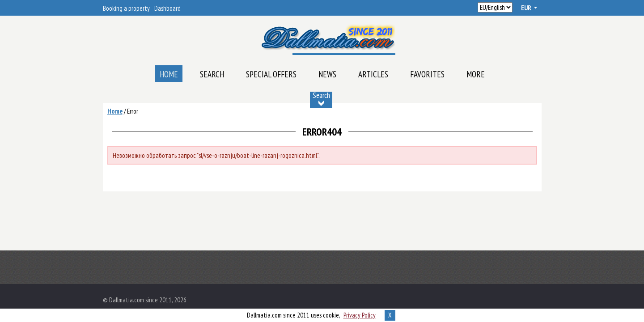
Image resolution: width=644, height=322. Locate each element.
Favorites (427, 74)
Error (133, 111)
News (327, 74)
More (476, 74)
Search (212, 74)
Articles (373, 74)
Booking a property (126, 8)
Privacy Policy (360, 315)
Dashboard (167, 8)
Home (169, 74)
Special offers (271, 74)
